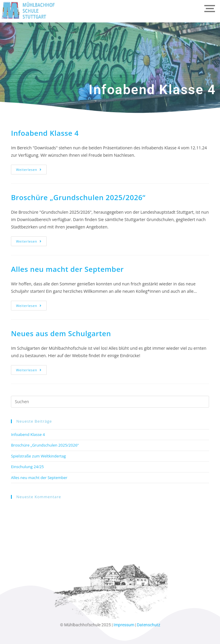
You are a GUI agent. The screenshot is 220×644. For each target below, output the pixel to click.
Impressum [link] (124, 625)
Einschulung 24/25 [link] (27, 467)
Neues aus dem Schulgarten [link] (61, 333)
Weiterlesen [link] (31, 168)
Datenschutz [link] (149, 625)
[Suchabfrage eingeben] (110, 402)
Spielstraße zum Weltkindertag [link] (38, 456)
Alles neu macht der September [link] (67, 269)
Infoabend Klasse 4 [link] (45, 133)
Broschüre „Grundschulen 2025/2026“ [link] (78, 197)
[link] (28, 10)
